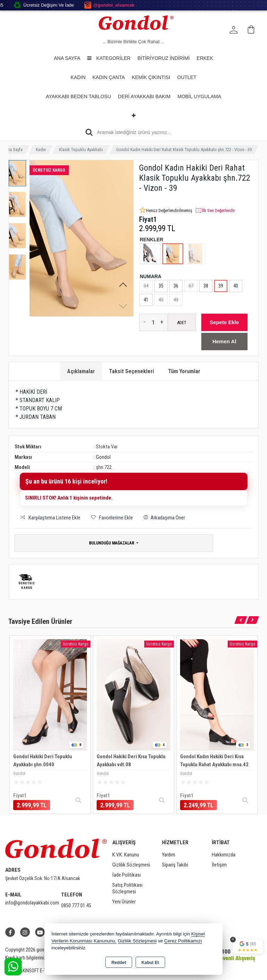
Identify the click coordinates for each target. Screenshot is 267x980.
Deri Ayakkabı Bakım (144, 96)
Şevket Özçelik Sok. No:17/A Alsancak (43, 878)
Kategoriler (109, 58)
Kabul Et (150, 963)
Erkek (205, 58)
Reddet (119, 963)
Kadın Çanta (109, 77)
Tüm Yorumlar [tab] (184, 371)
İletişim (219, 865)
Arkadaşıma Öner (163, 517)
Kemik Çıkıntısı (151, 77)
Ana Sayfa (67, 58)
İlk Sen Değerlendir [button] (215, 211)
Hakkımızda (224, 855)
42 (161, 300)
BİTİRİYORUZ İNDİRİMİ (163, 58)
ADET (182, 323)
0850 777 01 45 (76, 905)
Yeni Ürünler (124, 902)
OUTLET (187, 77)
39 (221, 286)
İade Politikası (127, 875)
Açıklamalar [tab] (81, 371)
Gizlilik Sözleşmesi (131, 865)
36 (176, 286)
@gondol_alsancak (128, 5)
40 (236, 286)
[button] (123, 285)
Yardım (169, 855)
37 (191, 286)
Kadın (78, 77)
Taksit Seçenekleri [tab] (131, 371)
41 (146, 300)
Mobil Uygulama (199, 96)
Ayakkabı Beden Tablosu (78, 96)
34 (146, 286)
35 (161, 286)
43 (176, 300)
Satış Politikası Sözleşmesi (127, 888)
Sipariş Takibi (175, 865)
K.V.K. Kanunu (126, 855)
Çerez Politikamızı (183, 941)
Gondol (103, 457)
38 (206, 286)
